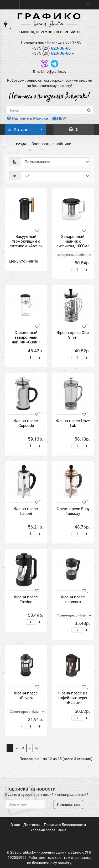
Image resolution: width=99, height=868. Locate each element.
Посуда (17, 144)
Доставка (32, 825)
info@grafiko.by (54, 72)
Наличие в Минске (28, 118)
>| (36, 748)
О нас (15, 825)
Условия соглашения (48, 830)
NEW (59, 118)
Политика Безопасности (65, 825)
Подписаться (68, 804)
